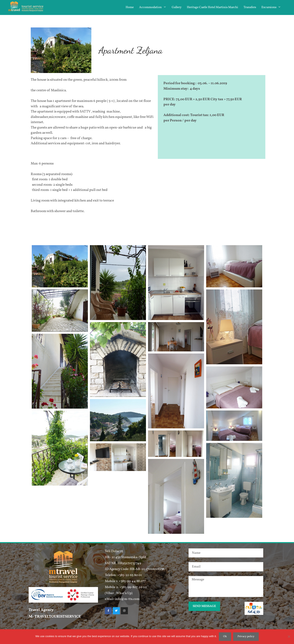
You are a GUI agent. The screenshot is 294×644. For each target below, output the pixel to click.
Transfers (250, 7)
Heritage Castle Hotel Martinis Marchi (213, 7)
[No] (289, 637)
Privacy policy (246, 637)
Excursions (273, 7)
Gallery (177, 7)
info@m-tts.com (127, 599)
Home (130, 7)
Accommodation (154, 7)
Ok (225, 637)
